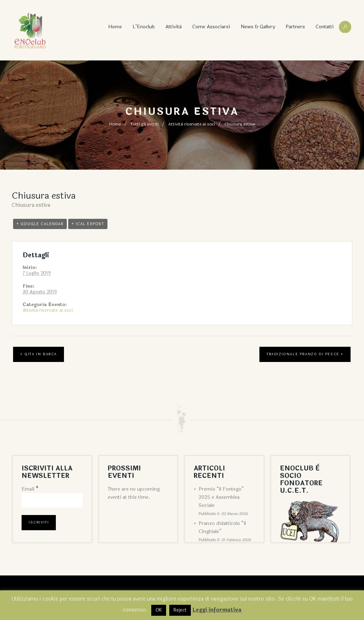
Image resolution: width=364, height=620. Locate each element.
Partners (295, 27)
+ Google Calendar (40, 224)
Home (115, 27)
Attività (174, 27)
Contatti (325, 27)
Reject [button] (180, 610)
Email (30, 489)
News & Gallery (258, 27)
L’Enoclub (144, 27)
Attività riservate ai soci (192, 124)
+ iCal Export (88, 224)
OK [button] (159, 610)
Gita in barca (39, 354)
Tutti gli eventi (145, 124)
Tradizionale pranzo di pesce (305, 354)
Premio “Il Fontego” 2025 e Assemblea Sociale (221, 497)
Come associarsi (211, 27)
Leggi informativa (217, 610)
